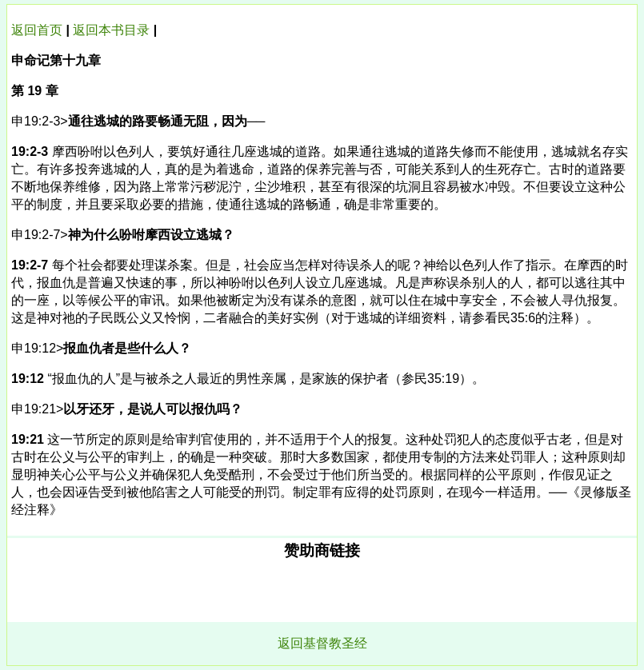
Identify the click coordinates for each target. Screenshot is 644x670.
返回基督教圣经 (322, 643)
